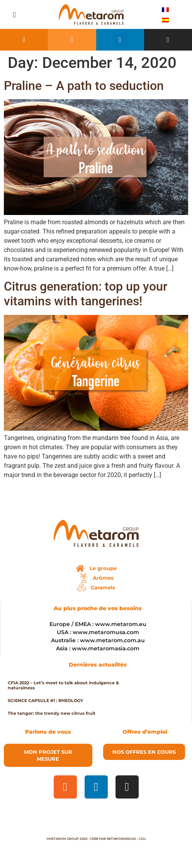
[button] (14, 15)
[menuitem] (165, 9)
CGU (142, 839)
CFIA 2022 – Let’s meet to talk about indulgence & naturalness (63, 685)
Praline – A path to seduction (84, 86)
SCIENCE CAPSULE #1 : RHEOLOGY (45, 700)
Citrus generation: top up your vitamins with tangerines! (86, 294)
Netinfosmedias (121, 839)
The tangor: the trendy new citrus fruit (52, 713)
